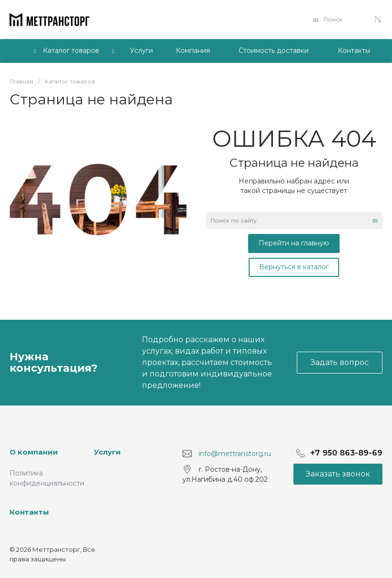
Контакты (29, 512)
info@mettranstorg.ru (235, 453)
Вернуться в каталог (294, 267)
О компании (34, 452)
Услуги (107, 452)
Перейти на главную (294, 243)
